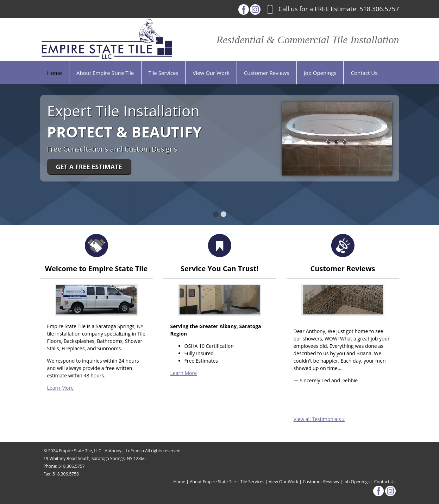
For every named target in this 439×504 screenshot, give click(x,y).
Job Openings (357, 482)
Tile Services (252, 482)
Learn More (61, 388)
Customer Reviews (321, 482)
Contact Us (385, 482)
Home (179, 482)
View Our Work (284, 482)
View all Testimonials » (319, 419)
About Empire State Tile (213, 482)
